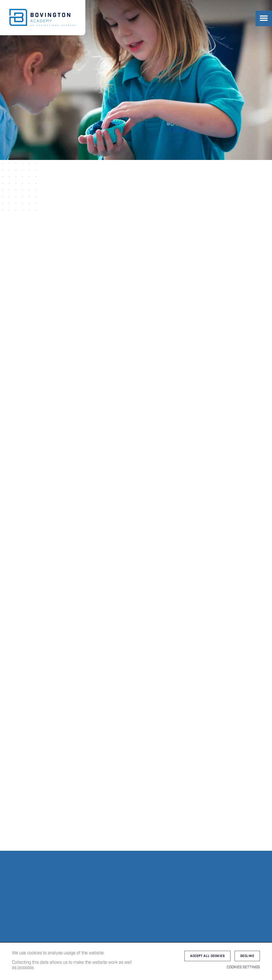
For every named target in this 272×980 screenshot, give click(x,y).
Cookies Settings (243, 967)
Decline (247, 956)
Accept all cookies (207, 956)
